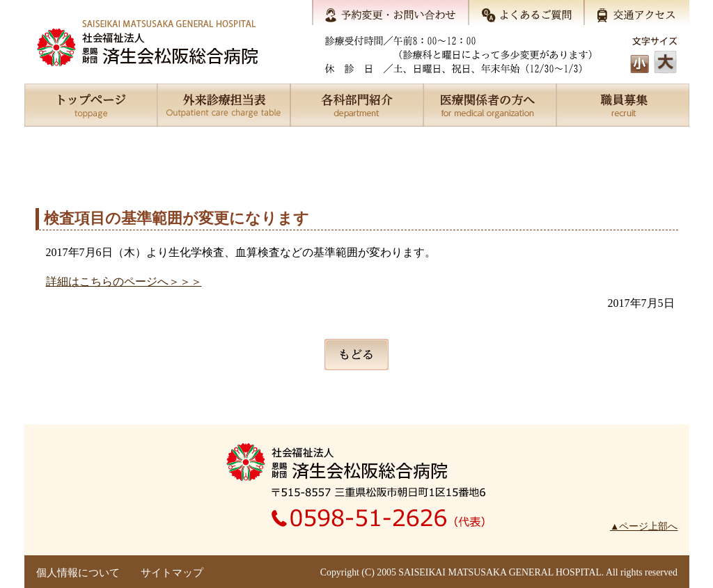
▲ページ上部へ (644, 526)
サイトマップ (172, 573)
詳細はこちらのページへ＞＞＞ (124, 281)
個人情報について (78, 573)
